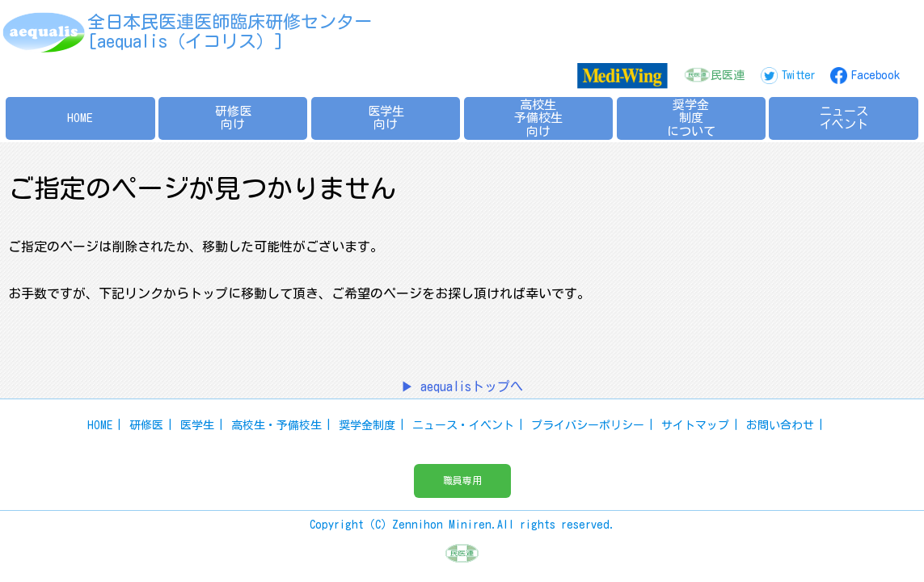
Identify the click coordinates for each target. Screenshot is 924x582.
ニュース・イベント (463, 425)
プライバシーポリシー (588, 425)
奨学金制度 (367, 425)
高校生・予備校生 (276, 425)
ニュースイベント (844, 118)
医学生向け (386, 118)
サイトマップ (695, 425)
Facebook (875, 75)
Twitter (798, 75)
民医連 (728, 75)
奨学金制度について (691, 118)
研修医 (146, 425)
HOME (80, 118)
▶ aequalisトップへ (462, 386)
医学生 (197, 425)
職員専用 (462, 480)
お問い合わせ (780, 425)
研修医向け (233, 118)
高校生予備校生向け (538, 118)
